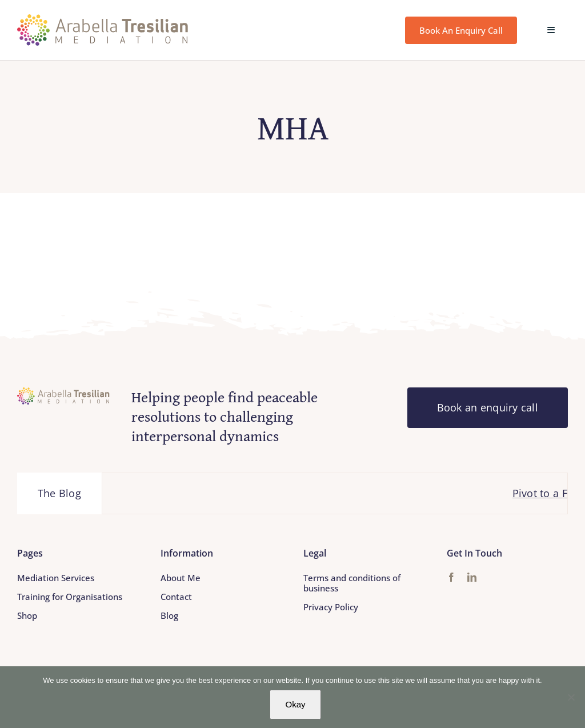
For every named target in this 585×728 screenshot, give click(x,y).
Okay (295, 704)
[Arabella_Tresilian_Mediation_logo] (103, 19)
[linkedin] (472, 577)
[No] (571, 697)
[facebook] (451, 577)
